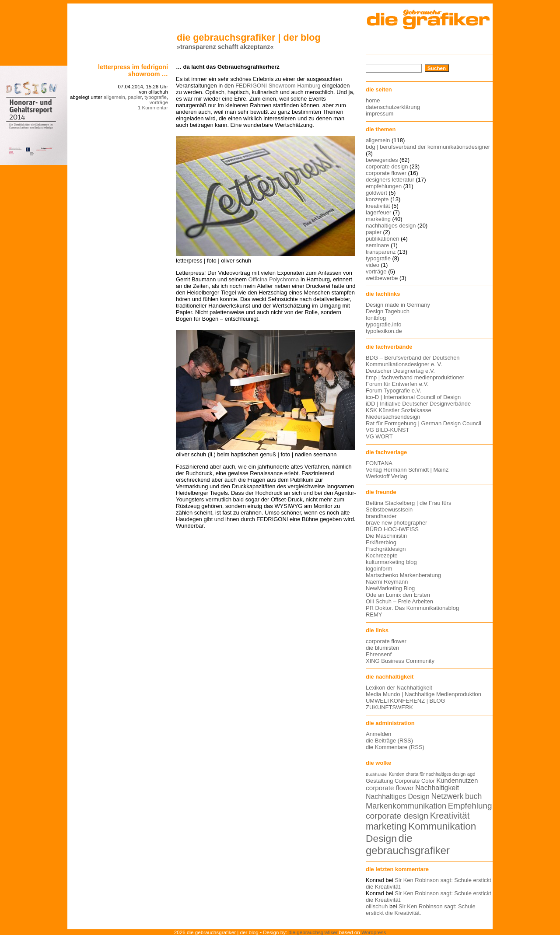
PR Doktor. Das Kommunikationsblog (412, 608)
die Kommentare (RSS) (395, 747)
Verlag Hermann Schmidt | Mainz (407, 470)
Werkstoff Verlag (387, 476)
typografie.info (383, 324)
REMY (374, 615)
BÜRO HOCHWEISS (392, 529)
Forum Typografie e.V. (394, 390)
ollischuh (377, 906)
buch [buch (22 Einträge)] (473, 796)
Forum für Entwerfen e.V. (397, 384)
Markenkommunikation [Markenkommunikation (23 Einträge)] (406, 806)
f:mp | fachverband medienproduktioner (415, 377)
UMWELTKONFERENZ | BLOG (406, 701)
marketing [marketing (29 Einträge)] (386, 826)
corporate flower (386, 173)
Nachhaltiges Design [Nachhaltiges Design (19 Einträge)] (398, 797)
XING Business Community (400, 661)
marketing (378, 219)
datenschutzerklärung (393, 107)
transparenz (381, 252)
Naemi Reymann (387, 582)
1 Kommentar (153, 108)
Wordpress (374, 932)
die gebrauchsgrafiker (313, 932)
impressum (380, 114)
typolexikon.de (384, 331)
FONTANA (379, 463)
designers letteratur (390, 180)
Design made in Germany (398, 305)
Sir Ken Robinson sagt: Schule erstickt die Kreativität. (421, 910)
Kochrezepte (382, 555)
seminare (377, 245)
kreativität (378, 206)
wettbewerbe (382, 278)
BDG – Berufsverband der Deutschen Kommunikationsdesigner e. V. (413, 361)
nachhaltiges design (391, 226)
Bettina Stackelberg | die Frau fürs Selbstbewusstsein (409, 506)
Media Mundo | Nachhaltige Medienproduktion (423, 694)
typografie (156, 97)
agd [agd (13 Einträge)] (471, 774)
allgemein (114, 97)
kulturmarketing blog (391, 562)
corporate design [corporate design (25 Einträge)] (397, 816)
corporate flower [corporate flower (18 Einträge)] (390, 788)
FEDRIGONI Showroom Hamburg (278, 86)
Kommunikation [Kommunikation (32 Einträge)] (442, 826)
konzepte (377, 199)
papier (135, 97)
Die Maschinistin (386, 536)
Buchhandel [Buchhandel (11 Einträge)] (376, 774)
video (373, 265)
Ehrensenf (379, 654)
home (373, 100)
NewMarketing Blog (390, 588)
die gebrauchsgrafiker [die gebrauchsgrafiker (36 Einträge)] (408, 844)
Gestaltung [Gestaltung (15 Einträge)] (379, 781)
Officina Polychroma (274, 279)
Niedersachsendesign (393, 417)
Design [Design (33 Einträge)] (381, 838)
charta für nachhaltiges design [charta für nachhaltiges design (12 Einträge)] (436, 774)
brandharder (381, 516)
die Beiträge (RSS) (389, 741)
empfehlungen (384, 186)
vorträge (159, 102)
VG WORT (379, 436)
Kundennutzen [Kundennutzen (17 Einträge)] (457, 781)
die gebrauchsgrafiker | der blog (249, 37)
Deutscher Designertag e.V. (400, 371)
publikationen (382, 239)
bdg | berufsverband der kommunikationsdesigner (428, 147)
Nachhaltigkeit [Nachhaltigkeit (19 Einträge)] (437, 788)
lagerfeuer (378, 212)
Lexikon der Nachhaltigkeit (399, 688)
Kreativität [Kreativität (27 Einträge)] (450, 816)
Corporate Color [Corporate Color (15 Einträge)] (415, 781)
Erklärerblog (381, 542)
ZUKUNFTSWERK (389, 707)
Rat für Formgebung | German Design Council (423, 423)
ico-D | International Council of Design (413, 397)
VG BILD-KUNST (387, 430)
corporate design (387, 166)
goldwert (376, 193)
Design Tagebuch (388, 311)
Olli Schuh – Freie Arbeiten (399, 601)
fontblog (376, 318)
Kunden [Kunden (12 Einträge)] (397, 774)
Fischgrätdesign (386, 549)
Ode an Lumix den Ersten (398, 595)
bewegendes (382, 160)
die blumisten (382, 648)
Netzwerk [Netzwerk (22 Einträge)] (448, 796)
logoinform (379, 569)
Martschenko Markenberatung (403, 575)
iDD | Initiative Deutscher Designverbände (418, 404)
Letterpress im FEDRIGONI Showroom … (133, 70)
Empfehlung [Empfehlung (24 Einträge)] (470, 806)
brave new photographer (396, 523)
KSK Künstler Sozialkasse (399, 410)
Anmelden (378, 734)
